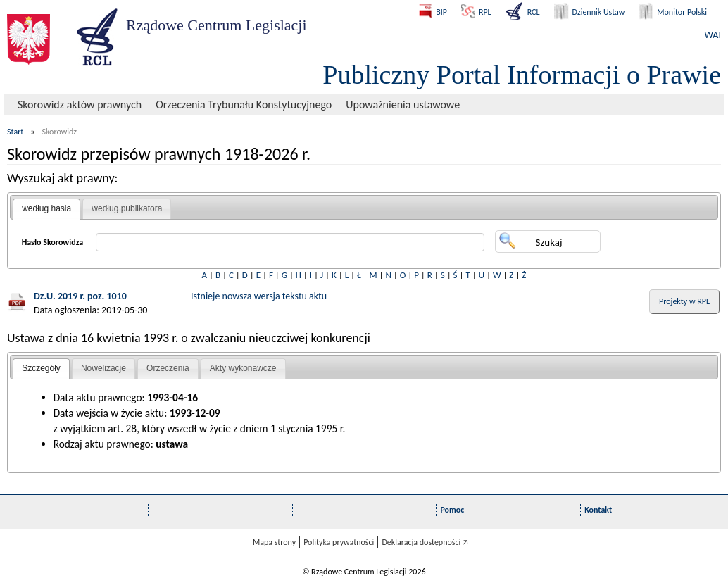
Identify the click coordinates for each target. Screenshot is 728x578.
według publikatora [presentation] (127, 208)
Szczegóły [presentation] (41, 368)
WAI (713, 35)
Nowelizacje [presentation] (103, 368)
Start (15, 132)
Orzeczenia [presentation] (168, 368)
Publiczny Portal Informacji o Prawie (522, 75)
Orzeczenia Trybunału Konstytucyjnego (244, 105)
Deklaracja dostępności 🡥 (425, 542)
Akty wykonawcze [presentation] (243, 368)
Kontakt (598, 510)
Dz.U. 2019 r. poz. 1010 (80, 296)
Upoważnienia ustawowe (403, 105)
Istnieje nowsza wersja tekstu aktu (259, 296)
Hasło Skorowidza (53, 242)
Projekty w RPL (684, 301)
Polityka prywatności (339, 542)
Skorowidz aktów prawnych (80, 105)
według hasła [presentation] (46, 208)
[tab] (46, 209)
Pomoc (452, 510)
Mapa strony (274, 542)
